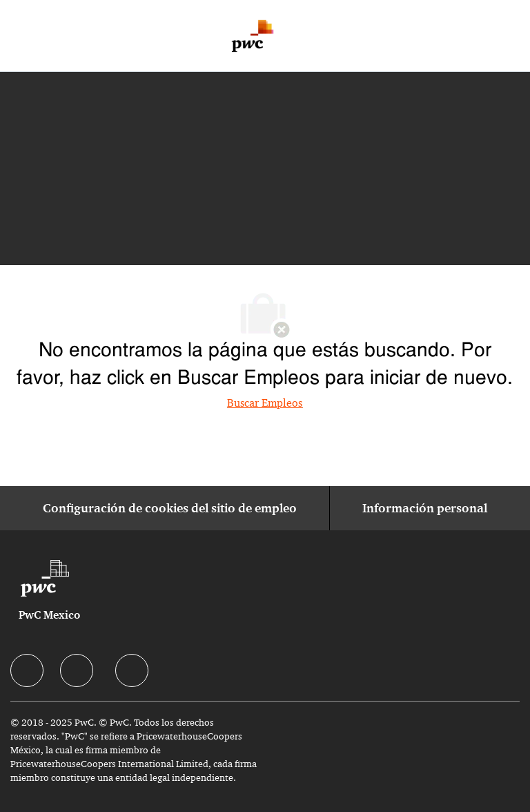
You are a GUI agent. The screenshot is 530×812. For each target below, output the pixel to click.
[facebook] (27, 670)
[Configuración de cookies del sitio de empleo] (170, 508)
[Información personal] (425, 508)
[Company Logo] (253, 36)
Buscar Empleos (265, 403)
